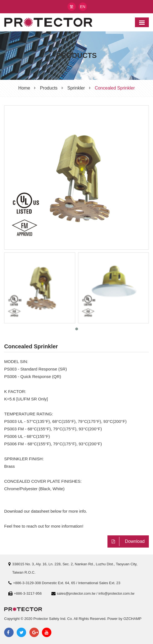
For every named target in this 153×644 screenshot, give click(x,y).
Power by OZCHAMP (125, 619)
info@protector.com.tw (116, 593)
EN (83, 7)
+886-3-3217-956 (28, 593)
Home (24, 88)
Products (49, 88)
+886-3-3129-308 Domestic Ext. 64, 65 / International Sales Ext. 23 (67, 583)
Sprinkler (76, 88)
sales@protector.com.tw (76, 593)
